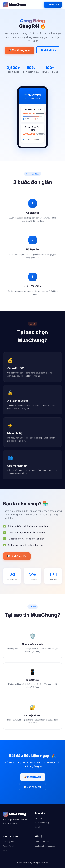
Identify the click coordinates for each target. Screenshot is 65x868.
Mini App (39, 818)
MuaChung (15, 5)
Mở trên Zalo (53, 5)
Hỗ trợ (6, 850)
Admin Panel (8, 846)
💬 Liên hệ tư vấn (32, 788)
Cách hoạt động (42, 823)
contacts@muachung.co (45, 846)
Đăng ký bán (8, 842)
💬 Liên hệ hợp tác (17, 557)
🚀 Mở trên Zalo (33, 778)
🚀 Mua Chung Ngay (19, 50)
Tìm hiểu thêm (48, 50)
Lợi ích (38, 827)
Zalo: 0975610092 (43, 842)
